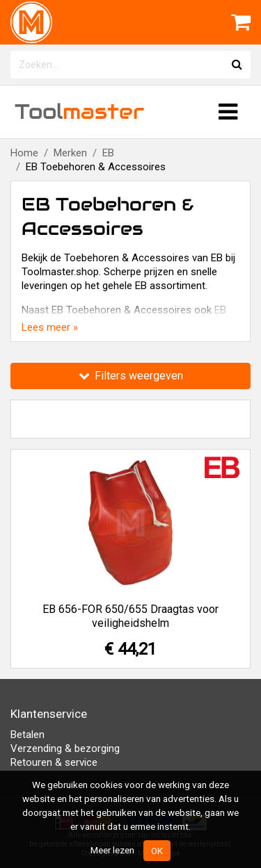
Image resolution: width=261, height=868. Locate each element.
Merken (70, 153)
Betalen (27, 735)
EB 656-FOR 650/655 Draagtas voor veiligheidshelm (130, 616)
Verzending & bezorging (65, 748)
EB (108, 153)
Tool (79, 112)
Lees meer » (50, 327)
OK (157, 851)
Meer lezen (112, 850)
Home (24, 153)
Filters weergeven (131, 376)
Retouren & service (54, 762)
